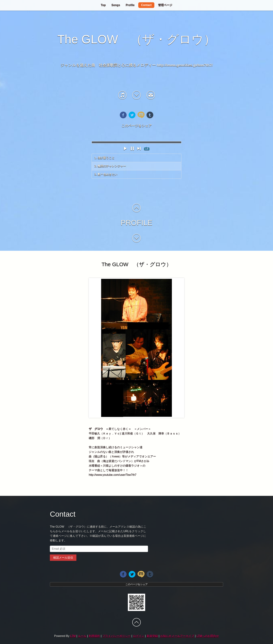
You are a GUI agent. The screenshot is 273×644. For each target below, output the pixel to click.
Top (103, 5)
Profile (130, 5)
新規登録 (152, 636)
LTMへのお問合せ (208, 636)
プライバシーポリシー (117, 636)
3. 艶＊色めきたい (106, 174)
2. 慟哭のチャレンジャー (110, 166)
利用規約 (94, 636)
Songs (116, 5)
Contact (146, 5)
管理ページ (165, 5)
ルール (82, 636)
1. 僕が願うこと (104, 158)
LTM (73, 636)
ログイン (139, 636)
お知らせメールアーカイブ (177, 636)
